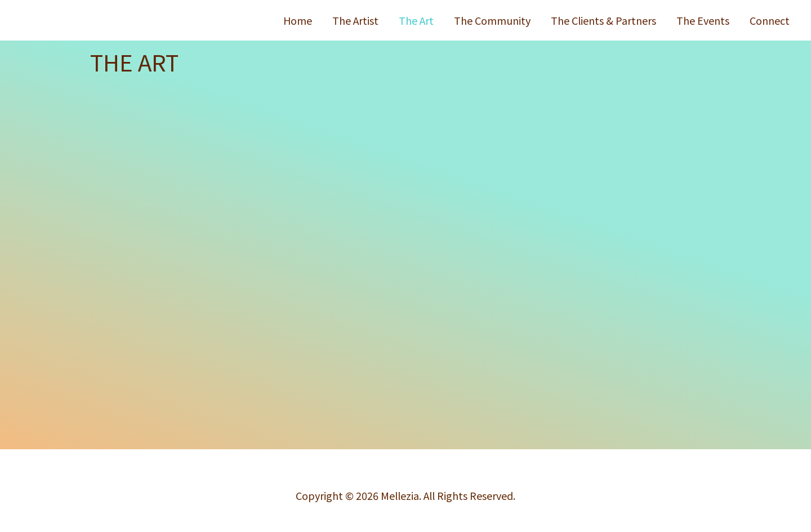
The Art (416, 20)
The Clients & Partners (603, 20)
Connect (770, 20)
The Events (703, 20)
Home (298, 20)
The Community (492, 20)
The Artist (355, 20)
